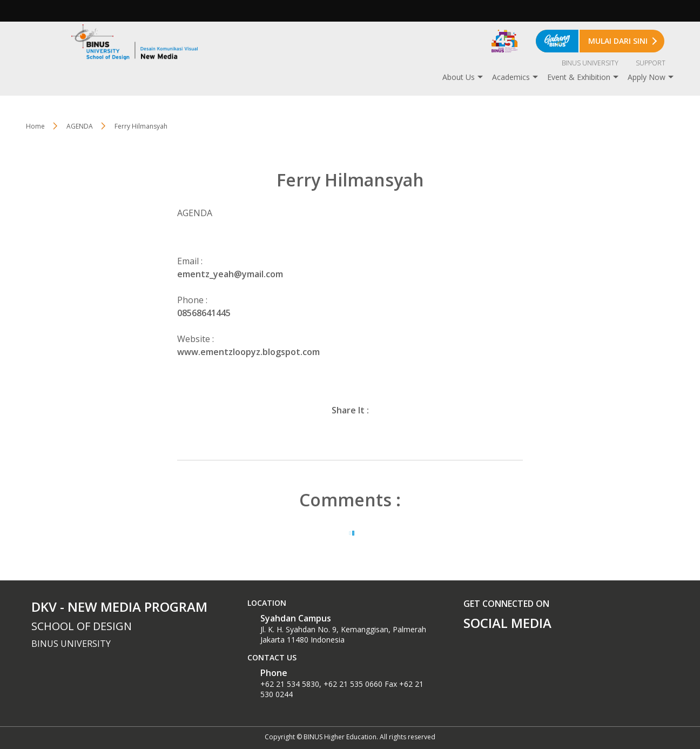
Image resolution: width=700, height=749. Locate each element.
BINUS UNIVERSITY (590, 63)
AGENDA (80, 126)
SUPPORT (651, 63)
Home (35, 126)
